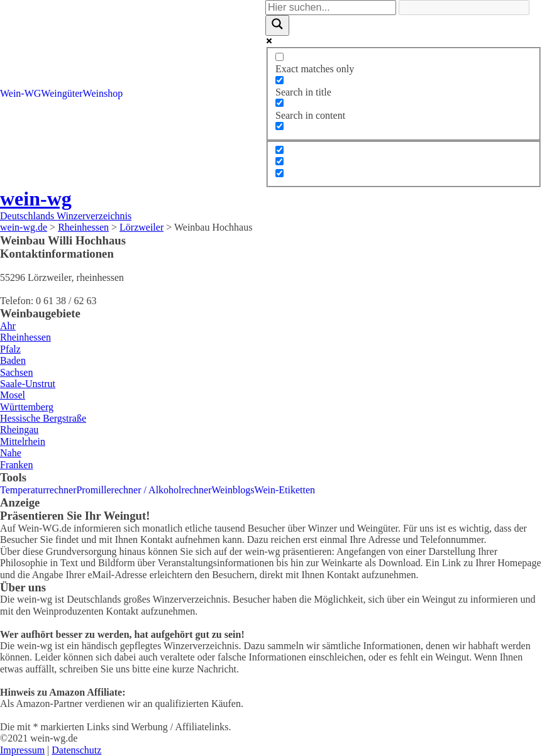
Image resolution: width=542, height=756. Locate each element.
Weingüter (62, 93)
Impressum (22, 750)
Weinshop (103, 93)
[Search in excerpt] (279, 126)
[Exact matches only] (279, 57)
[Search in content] (279, 103)
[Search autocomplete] (464, 8)
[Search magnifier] (277, 25)
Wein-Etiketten (285, 490)
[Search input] (331, 8)
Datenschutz (76, 750)
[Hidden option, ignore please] (279, 150)
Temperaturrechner (38, 490)
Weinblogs (233, 490)
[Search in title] (279, 80)
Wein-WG (20, 93)
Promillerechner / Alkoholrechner (144, 490)
